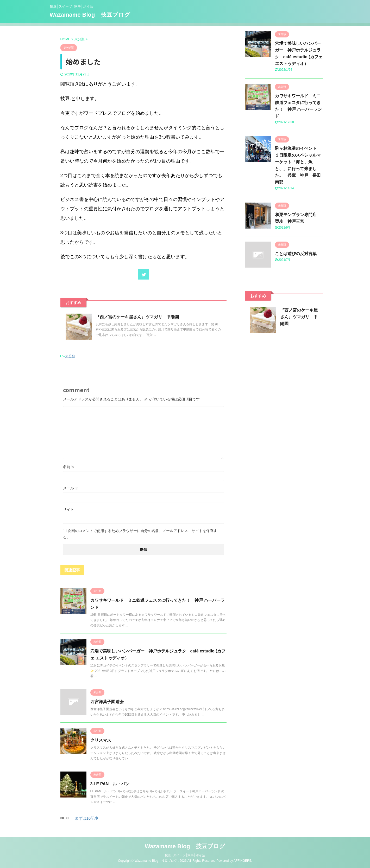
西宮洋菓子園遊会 (107, 702)
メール (71, 488)
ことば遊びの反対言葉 (296, 254)
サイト (68, 509)
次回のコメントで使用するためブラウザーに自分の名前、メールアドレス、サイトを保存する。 (140, 534)
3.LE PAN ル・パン (110, 784)
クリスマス (101, 740)
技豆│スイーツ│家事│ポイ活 (185, 855)
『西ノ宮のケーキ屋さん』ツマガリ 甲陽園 (137, 317)
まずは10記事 (87, 818)
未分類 (70, 356)
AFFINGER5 (242, 861)
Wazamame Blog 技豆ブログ (90, 15)
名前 (69, 467)
